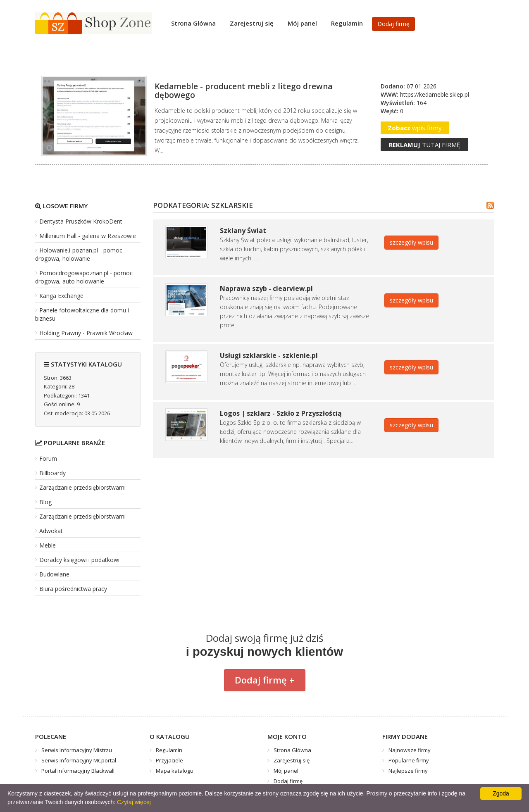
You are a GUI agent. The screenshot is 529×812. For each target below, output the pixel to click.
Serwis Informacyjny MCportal (79, 760)
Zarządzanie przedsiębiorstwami (82, 487)
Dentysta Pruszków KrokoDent (81, 221)
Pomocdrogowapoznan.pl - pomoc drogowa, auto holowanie (84, 277)
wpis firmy (415, 128)
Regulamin (347, 23)
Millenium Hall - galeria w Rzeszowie (88, 236)
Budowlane (54, 574)
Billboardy (52, 473)
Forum (48, 458)
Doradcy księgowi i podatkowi (79, 560)
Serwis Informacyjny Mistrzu (77, 750)
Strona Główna (193, 23)
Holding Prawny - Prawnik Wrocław (86, 333)
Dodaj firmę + (265, 680)
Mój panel (302, 23)
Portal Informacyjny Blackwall (78, 771)
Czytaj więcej (134, 802)
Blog (45, 502)
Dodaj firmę (393, 24)
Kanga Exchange (61, 296)
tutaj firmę (424, 145)
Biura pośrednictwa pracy (73, 589)
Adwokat (51, 531)
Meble (48, 545)
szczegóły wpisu (411, 242)
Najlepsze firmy (408, 771)
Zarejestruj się (252, 23)
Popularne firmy (409, 760)
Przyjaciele (169, 760)
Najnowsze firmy (410, 750)
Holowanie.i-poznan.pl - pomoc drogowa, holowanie (79, 254)
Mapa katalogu (175, 771)
